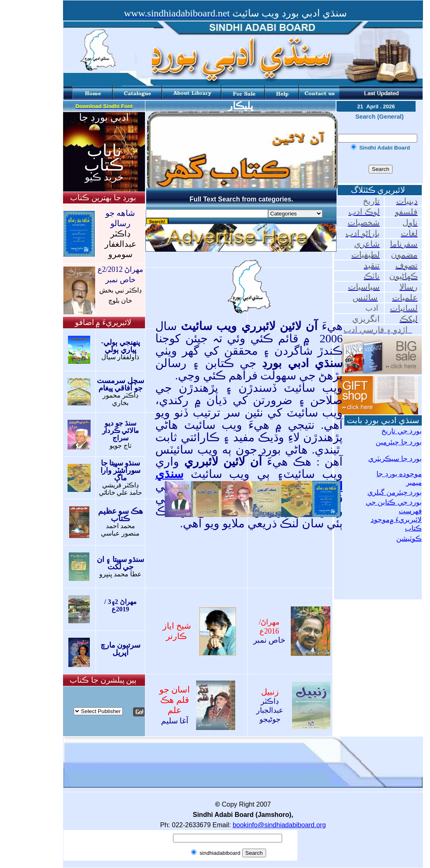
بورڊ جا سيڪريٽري (395, 459)
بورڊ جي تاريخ (402, 431)
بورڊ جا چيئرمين (399, 442)
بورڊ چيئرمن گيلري (395, 492)
